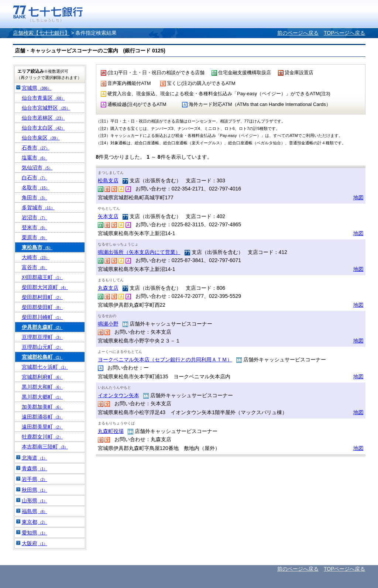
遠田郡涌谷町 (42, 417)
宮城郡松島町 (42, 357)
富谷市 (35, 267)
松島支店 (108, 180)
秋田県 (35, 490)
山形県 (35, 501)
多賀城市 (38, 207)
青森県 (35, 468)
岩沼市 (35, 217)
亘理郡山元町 (42, 347)
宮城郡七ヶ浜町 (45, 367)
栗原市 (35, 237)
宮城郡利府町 (42, 377)
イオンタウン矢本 (118, 395)
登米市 (35, 227)
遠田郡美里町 (42, 427)
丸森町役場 (111, 431)
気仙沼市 (37, 168)
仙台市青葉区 (43, 98)
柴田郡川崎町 (42, 317)
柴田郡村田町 (42, 297)
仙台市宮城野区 (46, 108)
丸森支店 (108, 288)
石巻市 (36, 148)
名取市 (36, 188)
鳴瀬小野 (108, 324)
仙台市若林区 (43, 118)
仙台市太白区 (43, 128)
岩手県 (35, 479)
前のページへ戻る (298, 33)
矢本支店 (108, 216)
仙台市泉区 (41, 138)
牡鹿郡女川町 (42, 437)
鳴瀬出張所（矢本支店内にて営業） (139, 252)
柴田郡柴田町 (42, 307)
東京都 (35, 522)
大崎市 (36, 257)
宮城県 (37, 88)
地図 (358, 197)
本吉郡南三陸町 (45, 447)
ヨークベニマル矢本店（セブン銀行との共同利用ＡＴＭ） (165, 360)
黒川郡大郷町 (42, 397)
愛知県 (35, 533)
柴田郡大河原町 (45, 287)
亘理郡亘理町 (42, 337)
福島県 (35, 511)
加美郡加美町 (42, 407)
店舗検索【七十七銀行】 (41, 33)
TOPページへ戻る (345, 33)
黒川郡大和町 (42, 387)
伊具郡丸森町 (42, 327)
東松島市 (37, 247)
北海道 (35, 458)
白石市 (35, 178)
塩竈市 (35, 158)
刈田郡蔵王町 (42, 277)
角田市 (35, 197)
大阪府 (35, 543)
